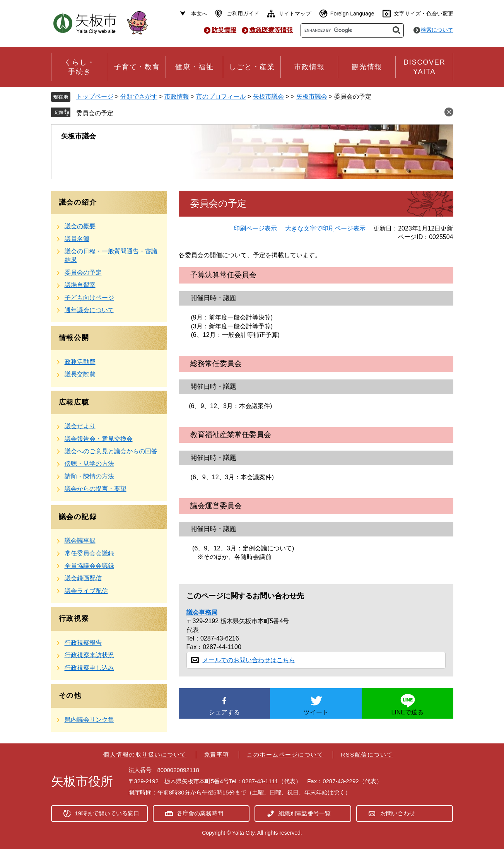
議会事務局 (202, 612)
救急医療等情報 (271, 30)
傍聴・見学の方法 (89, 464)
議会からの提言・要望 (96, 489)
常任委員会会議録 (89, 553)
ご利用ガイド (243, 14)
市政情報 (177, 97)
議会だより (80, 426)
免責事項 (217, 754)
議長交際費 (80, 374)
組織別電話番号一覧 (305, 813)
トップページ (95, 97)
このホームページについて (285, 754)
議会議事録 (80, 541)
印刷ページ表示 (255, 228)
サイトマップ (295, 14)
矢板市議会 (268, 97)
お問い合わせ (398, 813)
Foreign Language (352, 14)
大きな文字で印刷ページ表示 (325, 228)
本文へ (199, 14)
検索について (437, 30)
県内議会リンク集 (89, 720)
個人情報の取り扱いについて (145, 754)
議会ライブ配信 (86, 591)
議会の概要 (80, 226)
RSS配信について (367, 754)
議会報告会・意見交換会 (99, 439)
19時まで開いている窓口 (107, 813)
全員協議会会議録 (89, 566)
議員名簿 (77, 239)
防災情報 (224, 30)
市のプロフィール (221, 97)
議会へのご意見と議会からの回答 (111, 451)
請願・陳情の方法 (89, 476)
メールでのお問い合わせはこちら (249, 660)
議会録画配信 (83, 578)
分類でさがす (139, 97)
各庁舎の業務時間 (200, 813)
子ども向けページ (89, 298)
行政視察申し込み (89, 668)
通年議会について (89, 310)
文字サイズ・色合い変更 (424, 14)
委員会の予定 (95, 113)
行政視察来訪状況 (89, 655)
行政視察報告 (83, 643)
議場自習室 (80, 285)
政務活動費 (80, 362)
